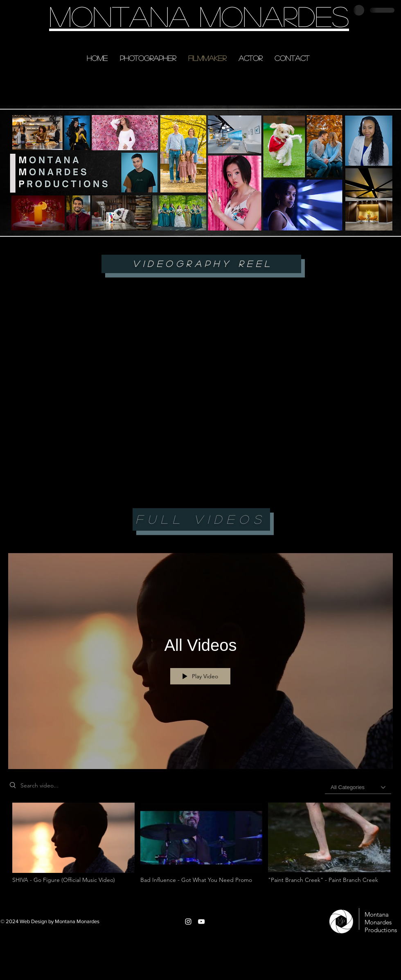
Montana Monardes (199, 16)
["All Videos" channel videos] (200, 848)
